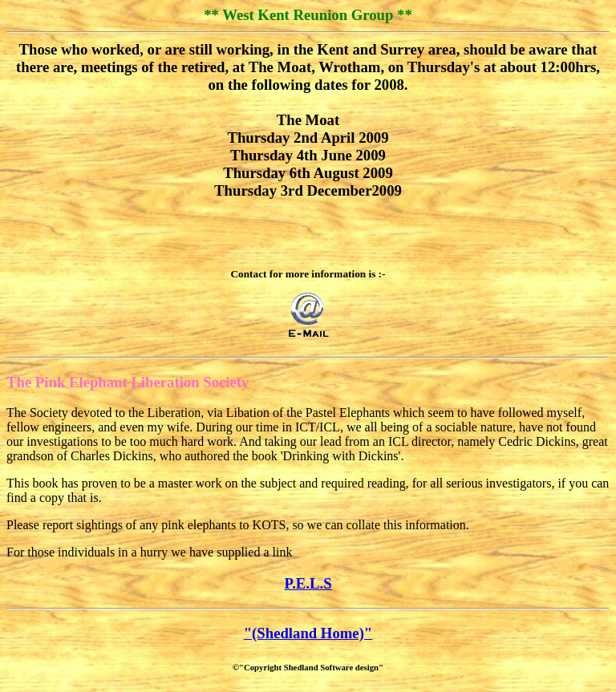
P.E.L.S (308, 583)
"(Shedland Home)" (308, 633)
